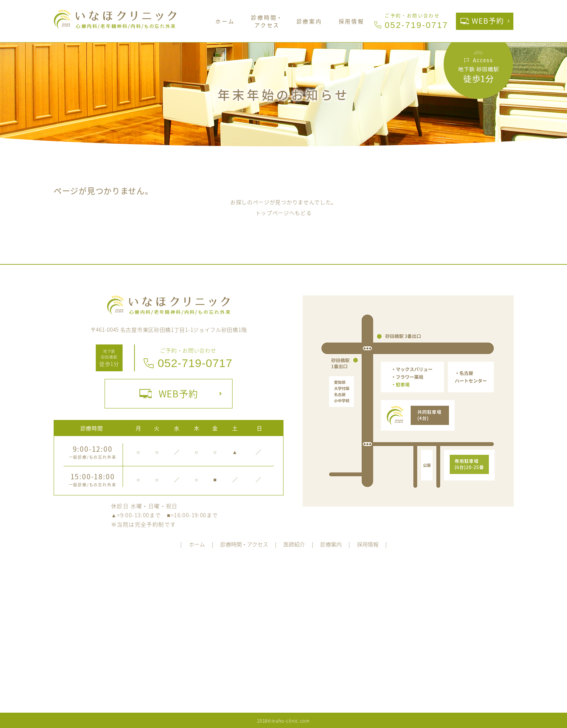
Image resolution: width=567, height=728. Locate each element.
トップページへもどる (284, 213)
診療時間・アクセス (267, 21)
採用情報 (352, 21)
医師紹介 (294, 544)
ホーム (225, 21)
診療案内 (309, 21)
